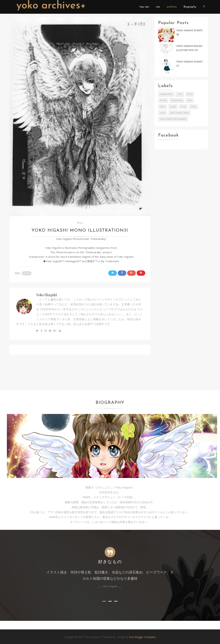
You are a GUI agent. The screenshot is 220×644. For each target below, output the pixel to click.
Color (180, 94)
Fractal (163, 100)
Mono (80, 223)
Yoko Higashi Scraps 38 (189, 32)
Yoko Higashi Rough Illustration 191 (189, 48)
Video (193, 107)
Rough (173, 107)
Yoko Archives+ (51, 6)
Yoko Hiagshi (47, 295)
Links (190, 100)
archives (172, 7)
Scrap (183, 107)
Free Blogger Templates (142, 637)
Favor (190, 94)
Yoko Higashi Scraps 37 (189, 64)
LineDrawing (177, 100)
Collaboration (166, 94)
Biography (190, 7)
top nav (144, 7)
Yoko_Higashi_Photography (173, 119)
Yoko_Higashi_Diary (179, 113)
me (158, 7)
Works (163, 113)
